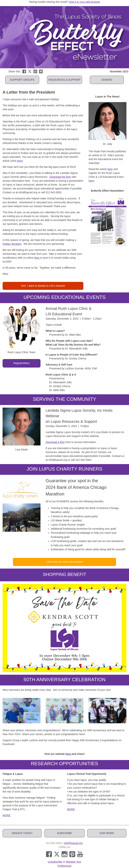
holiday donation (12, 244)
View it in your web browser (84, 2)
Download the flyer (60, 177)
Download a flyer (55, 442)
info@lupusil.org (74, 843)
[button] (22, 80)
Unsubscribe (55, 862)
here (19, 161)
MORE (6, 815)
